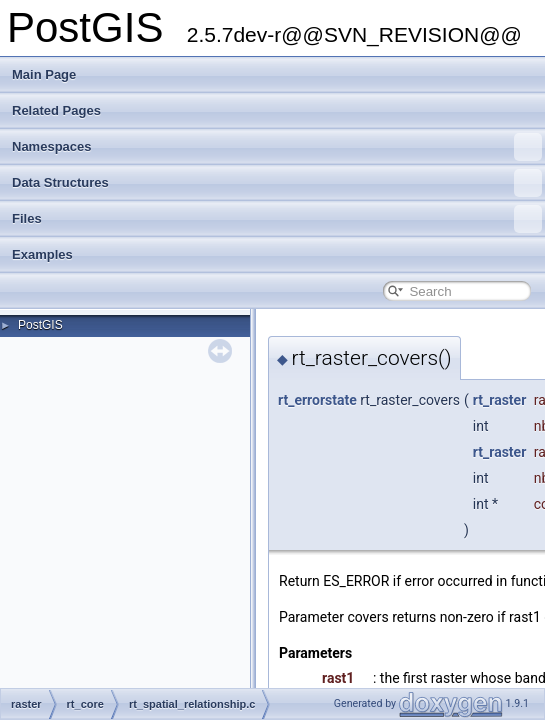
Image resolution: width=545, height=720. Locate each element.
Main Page (44, 74)
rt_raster (499, 400)
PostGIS (40, 325)
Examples (42, 254)
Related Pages (56, 110)
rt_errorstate (317, 400)
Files (277, 219)
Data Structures (277, 183)
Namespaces (277, 147)
